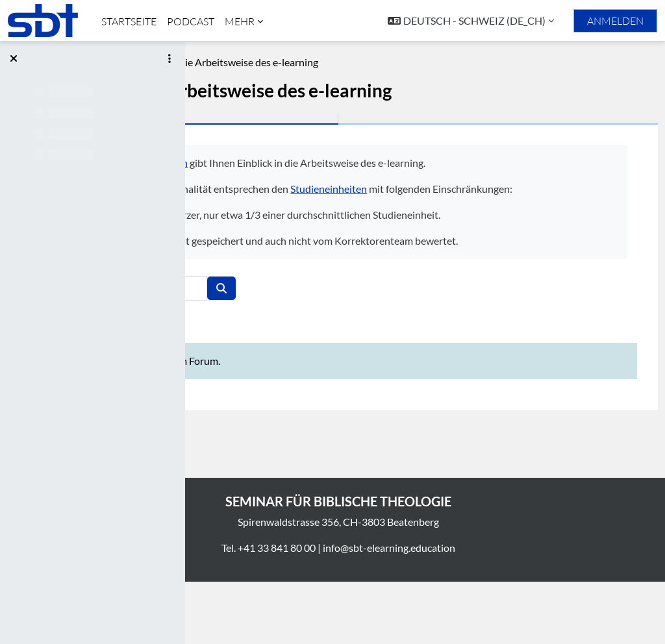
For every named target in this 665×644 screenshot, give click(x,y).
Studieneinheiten (510, 204)
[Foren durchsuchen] (323, 351)
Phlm (212, 62)
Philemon (348, 163)
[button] (471, 21)
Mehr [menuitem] (240, 21)
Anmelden (615, 21)
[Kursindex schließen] (14, 58)
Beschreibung (269, 62)
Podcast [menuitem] (191, 21)
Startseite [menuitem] (129, 21)
